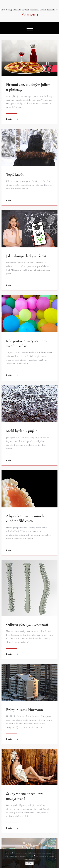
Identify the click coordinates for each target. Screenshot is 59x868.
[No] (55, 859)
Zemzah (29, 15)
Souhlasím (29, 863)
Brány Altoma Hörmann (24, 710)
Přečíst (9, 119)
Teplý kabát (15, 174)
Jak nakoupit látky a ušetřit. (27, 256)
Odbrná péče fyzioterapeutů (27, 624)
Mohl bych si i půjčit (21, 431)
